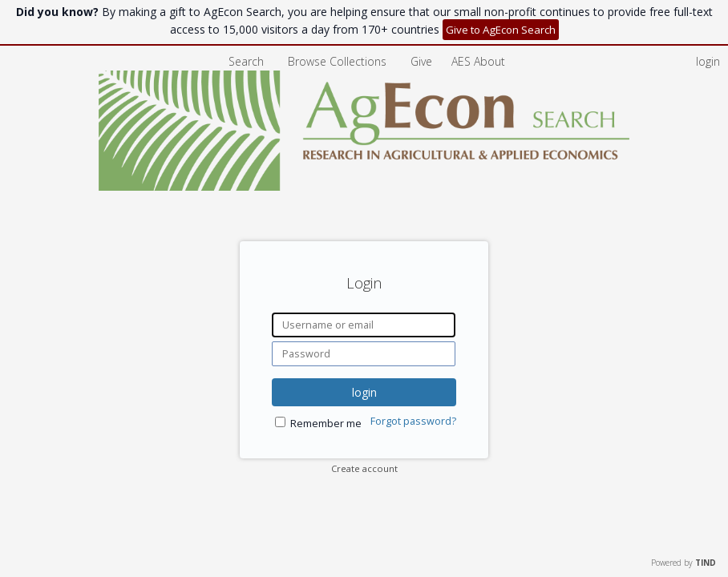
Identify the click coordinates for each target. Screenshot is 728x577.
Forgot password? (413, 421)
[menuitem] (478, 61)
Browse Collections (339, 61)
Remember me (326, 424)
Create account (364, 468)
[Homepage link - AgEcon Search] (364, 186)
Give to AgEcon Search (501, 30)
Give (423, 61)
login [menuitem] (708, 61)
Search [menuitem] (246, 61)
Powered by (684, 563)
